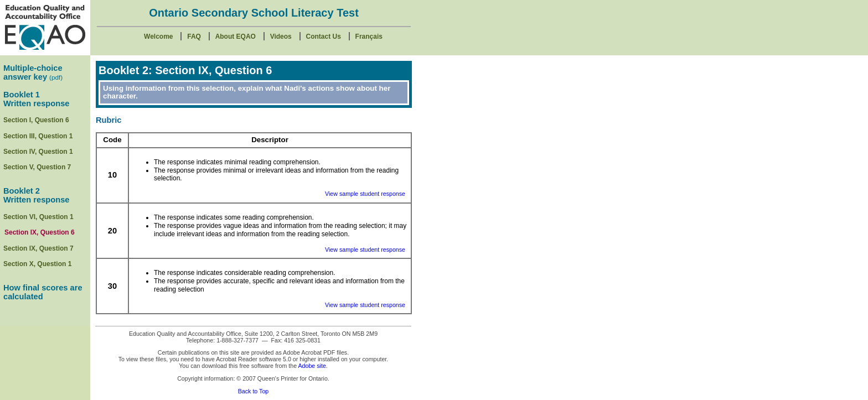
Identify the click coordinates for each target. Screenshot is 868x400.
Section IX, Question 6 (40, 232)
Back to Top (254, 391)
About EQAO (236, 37)
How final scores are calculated (43, 292)
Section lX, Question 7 (38, 248)
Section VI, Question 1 (38, 217)
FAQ (194, 37)
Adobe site (312, 366)
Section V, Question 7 (37, 167)
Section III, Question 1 (38, 136)
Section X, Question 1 (37, 264)
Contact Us (324, 37)
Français (369, 37)
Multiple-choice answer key (33, 72)
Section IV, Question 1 (38, 152)
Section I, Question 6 (36, 120)
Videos (281, 37)
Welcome (158, 37)
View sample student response (365, 194)
